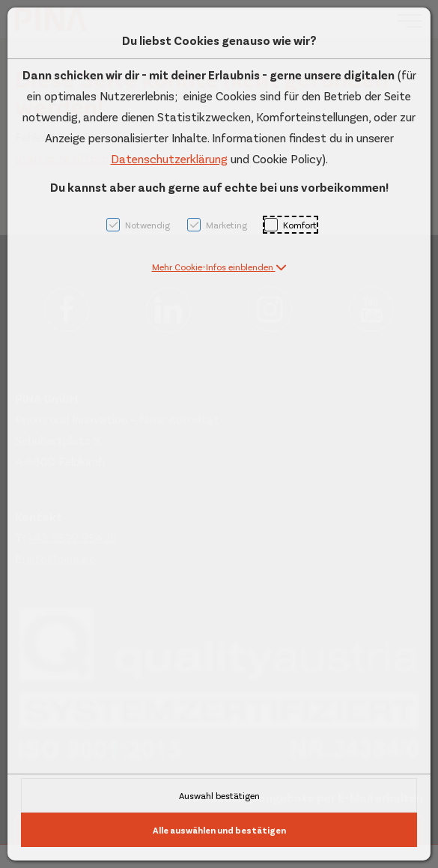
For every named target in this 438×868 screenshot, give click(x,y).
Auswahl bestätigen (219, 795)
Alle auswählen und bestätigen (219, 830)
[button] (219, 267)
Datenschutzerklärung (169, 158)
